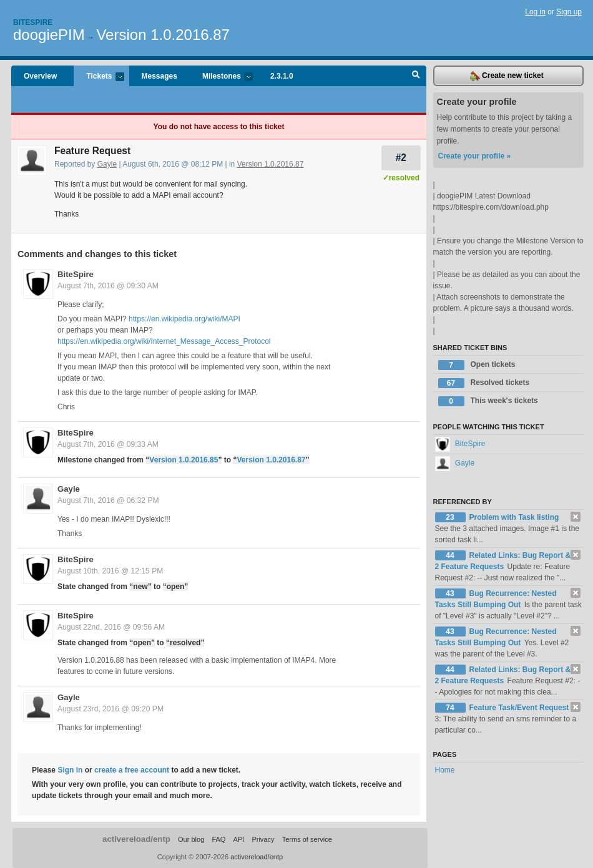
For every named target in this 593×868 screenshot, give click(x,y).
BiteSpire (76, 274)
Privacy (263, 839)
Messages (159, 76)
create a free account (132, 770)
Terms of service (307, 839)
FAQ (218, 839)
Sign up (569, 12)
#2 (401, 158)
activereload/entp (136, 839)
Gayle (107, 164)
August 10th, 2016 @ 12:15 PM (110, 571)
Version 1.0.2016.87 (163, 35)
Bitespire (33, 22)
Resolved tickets (484, 383)
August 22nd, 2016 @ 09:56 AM (111, 627)
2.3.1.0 (282, 76)
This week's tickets (488, 401)
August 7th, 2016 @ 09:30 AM (108, 286)
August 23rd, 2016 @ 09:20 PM (110, 709)
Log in (535, 12)
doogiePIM (49, 35)
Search (416, 76)
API (239, 839)
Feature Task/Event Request (519, 708)
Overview (40, 76)
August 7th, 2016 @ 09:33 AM (108, 444)
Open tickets (477, 365)
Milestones (221, 77)
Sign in (70, 770)
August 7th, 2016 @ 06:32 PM (108, 500)
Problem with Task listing (514, 517)
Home (445, 770)
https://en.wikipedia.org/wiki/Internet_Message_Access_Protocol (164, 341)
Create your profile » (475, 156)
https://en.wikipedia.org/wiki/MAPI (184, 319)
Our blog (191, 839)
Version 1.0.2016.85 (184, 460)
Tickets (99, 77)
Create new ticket (507, 76)
